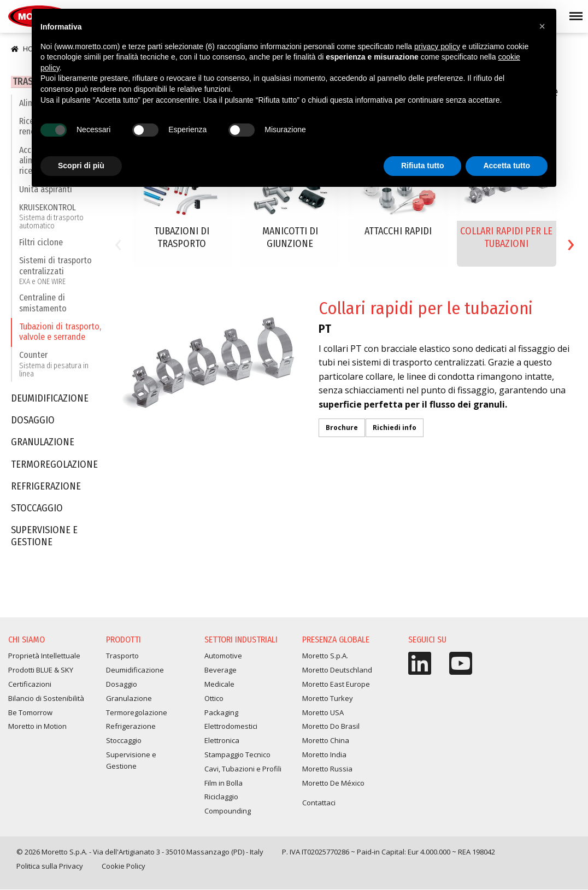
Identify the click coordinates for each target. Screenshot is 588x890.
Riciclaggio (221, 797)
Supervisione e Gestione (44, 538)
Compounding (228, 811)
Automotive (223, 656)
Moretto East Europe (336, 685)
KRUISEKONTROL (61, 218)
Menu (574, 11)
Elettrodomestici (231, 727)
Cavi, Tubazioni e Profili (243, 769)
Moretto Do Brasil (331, 727)
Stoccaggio (37, 511)
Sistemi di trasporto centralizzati (61, 273)
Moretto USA (323, 712)
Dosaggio (33, 423)
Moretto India (324, 755)
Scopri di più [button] (81, 166)
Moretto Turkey (328, 698)
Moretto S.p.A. (325, 656)
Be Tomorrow (30, 712)
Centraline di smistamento (43, 305)
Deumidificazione (50, 401)
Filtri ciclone (41, 244)
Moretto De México (333, 783)
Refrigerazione (46, 488)
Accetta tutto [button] (507, 166)
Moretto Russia (327, 769)
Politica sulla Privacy (50, 866)
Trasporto (122, 656)
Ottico (214, 698)
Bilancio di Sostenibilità (46, 698)
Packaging (221, 712)
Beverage (220, 670)
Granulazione (43, 444)
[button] (542, 26)
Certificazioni (30, 685)
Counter (61, 366)
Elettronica (222, 741)
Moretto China (326, 741)
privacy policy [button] (437, 46)
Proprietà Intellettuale (44, 656)
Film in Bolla (224, 783)
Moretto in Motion (37, 727)
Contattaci (319, 803)
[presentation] (118, 242)
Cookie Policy (124, 866)
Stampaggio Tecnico (237, 755)
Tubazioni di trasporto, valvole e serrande (60, 333)
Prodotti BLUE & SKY (41, 670)
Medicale (219, 685)
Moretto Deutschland (337, 670)
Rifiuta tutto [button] (423, 166)
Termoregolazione (54, 466)
